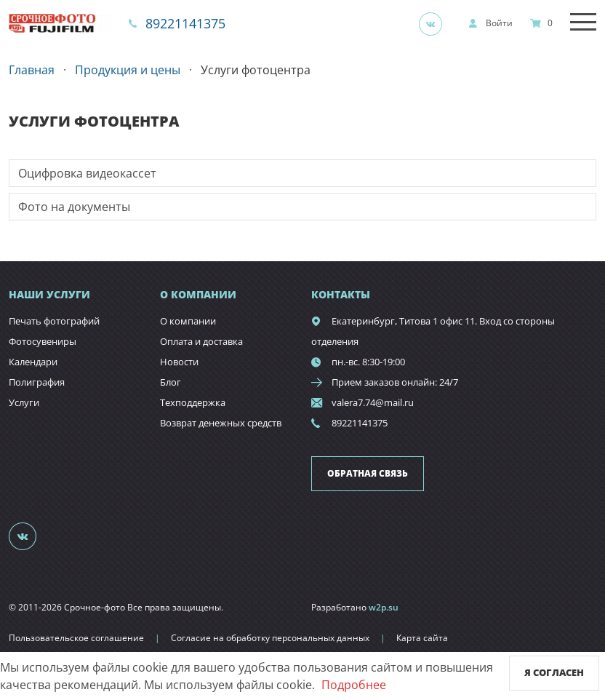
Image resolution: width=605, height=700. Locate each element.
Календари (33, 362)
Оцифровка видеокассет (87, 173)
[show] (490, 23)
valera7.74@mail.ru (373, 402)
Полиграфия (37, 382)
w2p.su (384, 607)
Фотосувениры (43, 341)
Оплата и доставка (201, 341)
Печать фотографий (54, 321)
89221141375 (185, 23)
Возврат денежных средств (221, 423)
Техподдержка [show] (193, 402)
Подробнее (354, 685)
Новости (179, 362)
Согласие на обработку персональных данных (270, 638)
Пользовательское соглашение (76, 638)
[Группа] (435, 23)
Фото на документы (74, 207)
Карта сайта (422, 638)
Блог (171, 382)
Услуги (24, 402)
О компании (188, 321)
